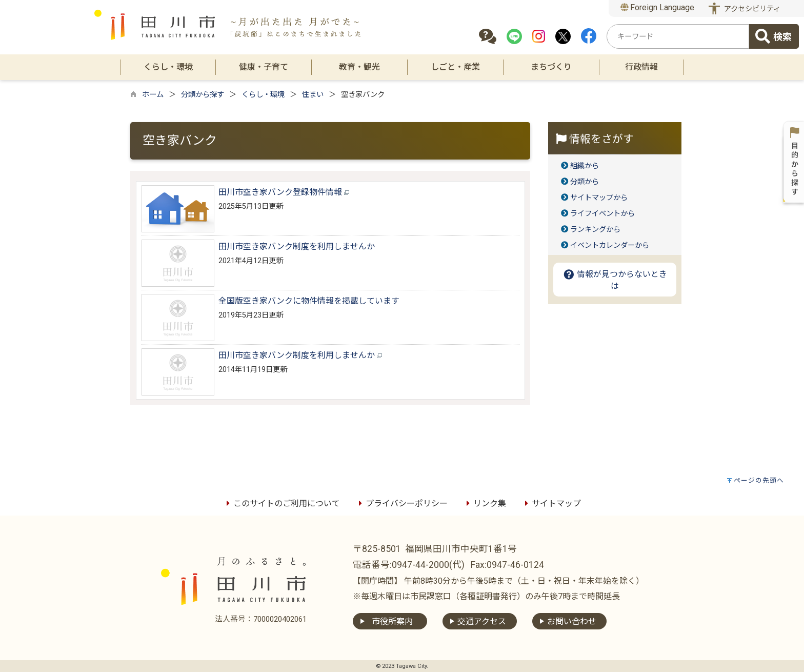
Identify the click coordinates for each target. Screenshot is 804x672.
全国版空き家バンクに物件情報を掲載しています (309, 301)
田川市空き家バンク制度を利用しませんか (297, 246)
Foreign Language (658, 7)
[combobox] (678, 36)
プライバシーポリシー (401, 503)
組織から (585, 166)
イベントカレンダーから (610, 245)
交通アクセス (482, 621)
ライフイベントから (602, 214)
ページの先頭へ (759, 480)
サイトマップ (551, 503)
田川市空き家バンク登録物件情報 (284, 192)
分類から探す (203, 95)
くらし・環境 (263, 95)
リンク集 (485, 503)
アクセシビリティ (752, 9)
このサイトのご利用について (282, 503)
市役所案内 (392, 621)
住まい (313, 95)
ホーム (153, 95)
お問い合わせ (572, 621)
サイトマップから (599, 198)
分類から (585, 182)
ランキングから (595, 230)
